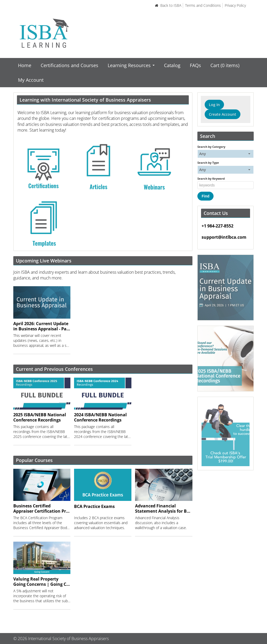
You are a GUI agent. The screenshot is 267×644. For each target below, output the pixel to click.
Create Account (223, 114)
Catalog (172, 65)
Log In (214, 105)
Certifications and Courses (69, 65)
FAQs (195, 65)
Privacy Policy (235, 5)
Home (25, 65)
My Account (31, 80)
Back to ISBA (168, 5)
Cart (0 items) (225, 65)
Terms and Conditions (203, 5)
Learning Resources (131, 65)
